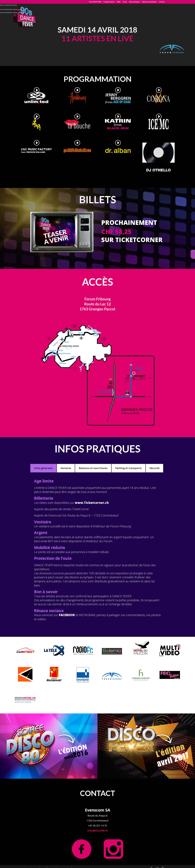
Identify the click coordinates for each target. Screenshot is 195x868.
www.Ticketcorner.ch (92, 503)
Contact (162, 2)
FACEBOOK (67, 615)
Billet (119, 2)
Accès (125, 2)
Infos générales (43, 468)
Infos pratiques (134, 2)
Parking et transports (128, 468)
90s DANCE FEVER (95, 2)
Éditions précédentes (149, 2)
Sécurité (154, 468)
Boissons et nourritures (93, 468)
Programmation (109, 2)
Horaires (66, 468)
